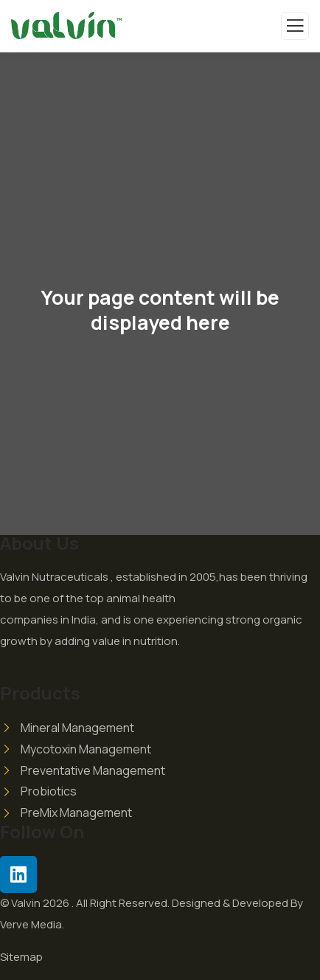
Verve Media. (32, 924)
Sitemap (21, 957)
